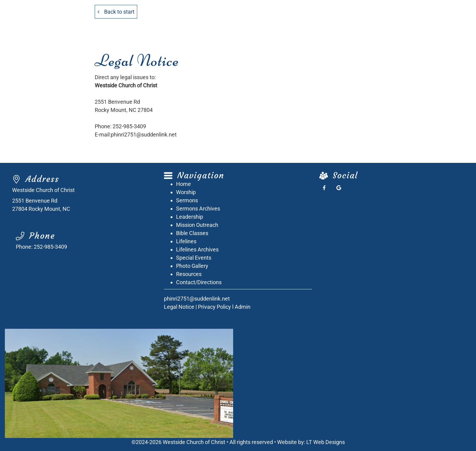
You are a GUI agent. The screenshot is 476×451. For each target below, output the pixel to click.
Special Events (194, 258)
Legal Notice (179, 307)
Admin (243, 307)
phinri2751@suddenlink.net (144, 135)
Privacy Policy (214, 307)
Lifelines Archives (197, 249)
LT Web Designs (326, 442)
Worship (186, 192)
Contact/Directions (199, 282)
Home (184, 184)
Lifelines (186, 241)
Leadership (190, 217)
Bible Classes (192, 233)
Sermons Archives (198, 209)
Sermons (187, 200)
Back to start (116, 12)
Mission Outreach (197, 225)
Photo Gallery (192, 266)
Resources (189, 274)
